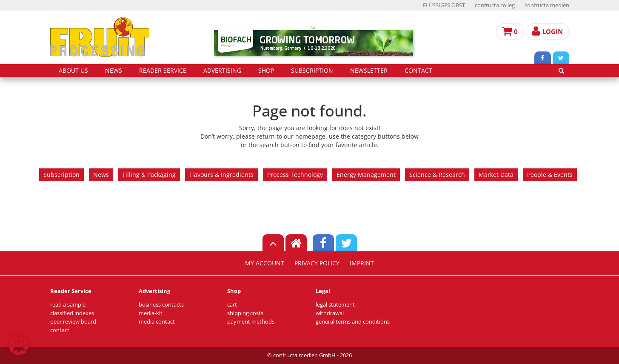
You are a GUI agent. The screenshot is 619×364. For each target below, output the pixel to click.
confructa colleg (495, 5)
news (114, 71)
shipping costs (245, 313)
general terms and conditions (353, 322)
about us (73, 71)
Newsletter (369, 71)
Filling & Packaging (149, 175)
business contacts (161, 305)
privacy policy (317, 263)
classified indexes (72, 313)
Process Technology (295, 175)
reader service (163, 71)
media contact (157, 322)
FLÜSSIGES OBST (444, 5)
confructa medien (547, 5)
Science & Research (437, 175)
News (101, 175)
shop (266, 71)
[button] (19, 345)
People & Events (550, 175)
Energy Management (366, 175)
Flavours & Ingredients (221, 175)
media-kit (151, 313)
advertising (222, 71)
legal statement (335, 305)
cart (232, 305)
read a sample (68, 305)
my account (265, 263)
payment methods (251, 322)
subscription (312, 71)
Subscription (61, 175)
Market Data (496, 175)
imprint (362, 263)
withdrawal (330, 313)
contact (418, 71)
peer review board (73, 322)
